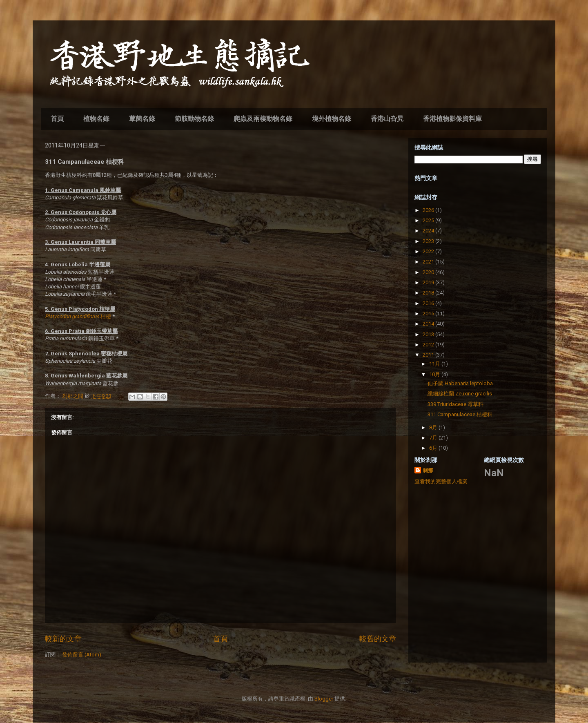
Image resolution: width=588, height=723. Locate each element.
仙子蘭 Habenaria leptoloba (460, 383)
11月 (435, 364)
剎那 (428, 470)
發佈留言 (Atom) (82, 655)
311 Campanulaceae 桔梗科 (460, 414)
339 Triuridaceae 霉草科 (455, 404)
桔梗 (78, 316)
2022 (429, 251)
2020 (429, 272)
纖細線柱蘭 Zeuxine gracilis (460, 394)
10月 (435, 374)
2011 (429, 355)
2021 (429, 262)
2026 (429, 210)
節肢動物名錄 (194, 119)
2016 (429, 303)
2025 (429, 220)
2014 (429, 324)
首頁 (57, 119)
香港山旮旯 (387, 119)
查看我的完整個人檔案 (441, 481)
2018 (429, 293)
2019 (429, 282)
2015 (429, 314)
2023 (429, 241)
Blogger (324, 699)
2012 (429, 345)
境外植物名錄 (332, 119)
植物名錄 (96, 119)
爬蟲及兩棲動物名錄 (263, 119)
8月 (434, 427)
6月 (434, 448)
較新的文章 (63, 639)
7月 (434, 438)
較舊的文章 (378, 639)
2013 (429, 334)
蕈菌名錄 (142, 119)
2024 (429, 231)
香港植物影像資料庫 (452, 119)
